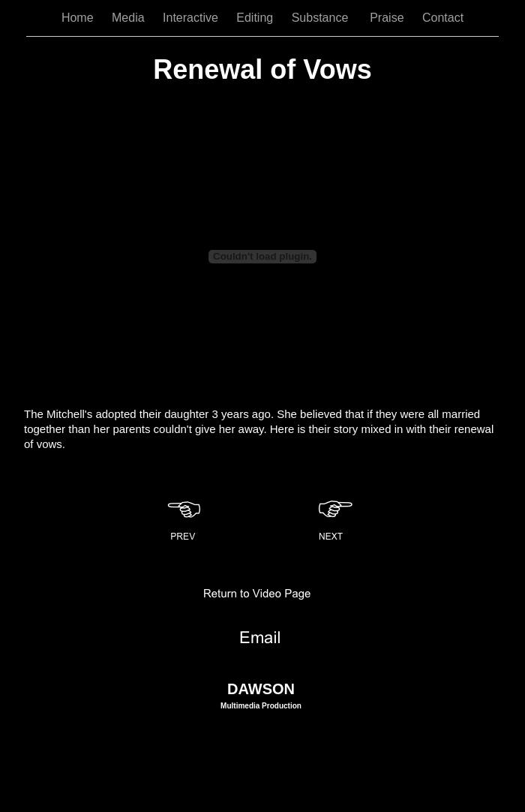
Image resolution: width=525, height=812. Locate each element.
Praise (388, 18)
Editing (256, 18)
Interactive (192, 18)
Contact (443, 18)
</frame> (262, 256)
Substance (324, 18)
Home (79, 18)
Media (130, 18)
